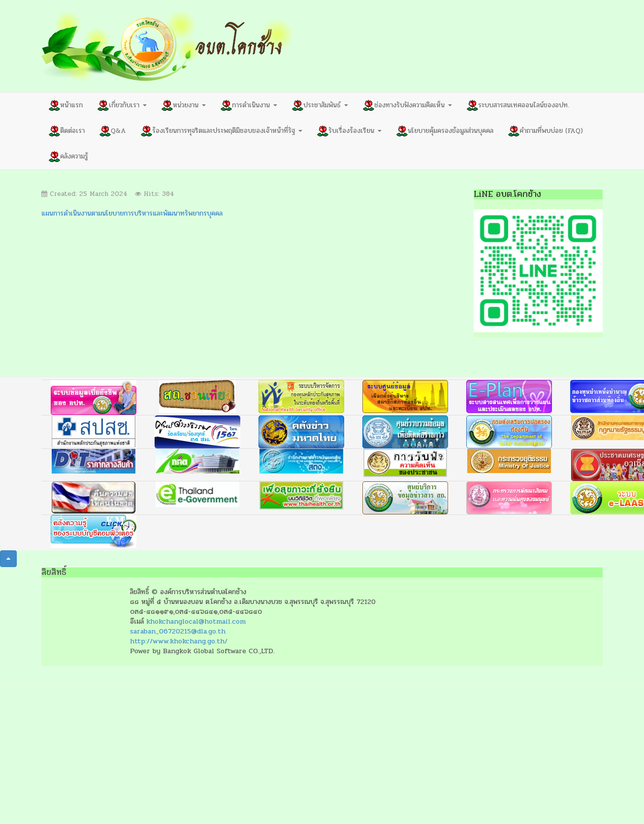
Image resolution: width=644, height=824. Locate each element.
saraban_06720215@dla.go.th (178, 631)
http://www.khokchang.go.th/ (179, 641)
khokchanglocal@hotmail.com (196, 621)
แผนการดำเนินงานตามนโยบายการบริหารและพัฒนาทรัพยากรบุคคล (132, 213)
